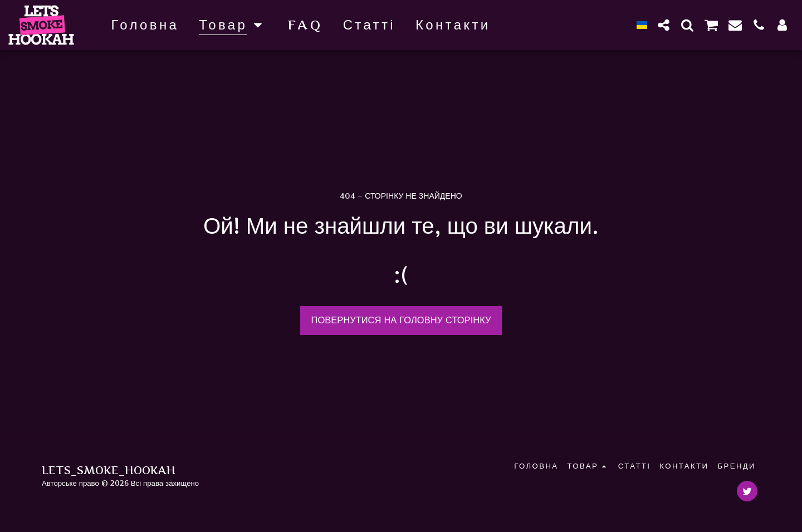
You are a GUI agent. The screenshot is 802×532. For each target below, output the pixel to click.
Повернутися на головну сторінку (401, 320)
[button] (664, 25)
